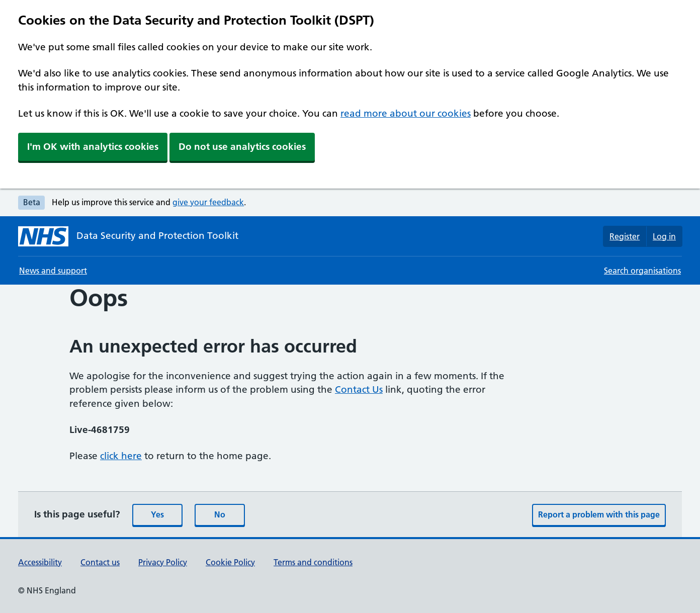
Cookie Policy (230, 562)
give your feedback (208, 202)
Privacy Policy (163, 562)
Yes (157, 514)
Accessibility (40, 562)
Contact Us (359, 389)
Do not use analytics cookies (242, 147)
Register (625, 236)
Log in (664, 236)
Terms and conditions (313, 562)
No (220, 514)
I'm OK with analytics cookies (93, 147)
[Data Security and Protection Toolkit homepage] (128, 236)
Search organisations (642, 271)
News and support (53, 271)
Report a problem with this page (599, 514)
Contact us (100, 562)
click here (121, 456)
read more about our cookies (406, 113)
